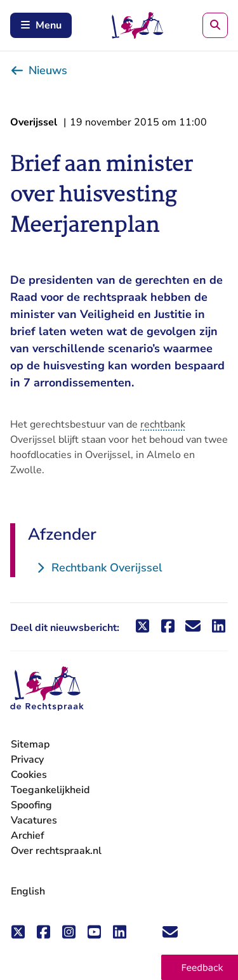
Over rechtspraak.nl (56, 851)
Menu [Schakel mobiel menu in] (41, 25)
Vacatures (34, 821)
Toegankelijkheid (50, 790)
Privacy (27, 760)
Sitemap (30, 744)
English (28, 891)
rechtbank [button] (163, 424)
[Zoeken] (215, 25)
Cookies (29, 775)
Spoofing (31, 805)
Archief (28, 836)
